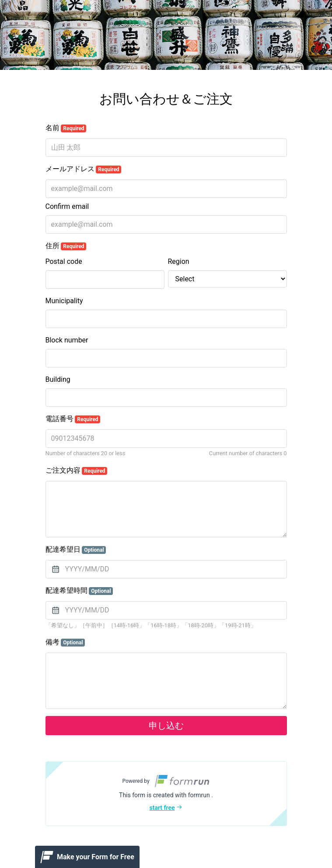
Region (179, 261)
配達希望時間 (79, 591)
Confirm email (67, 206)
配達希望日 (76, 550)
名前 (66, 128)
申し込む (166, 726)
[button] (166, 794)
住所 (66, 246)
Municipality (64, 301)
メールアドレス (84, 169)
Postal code (64, 261)
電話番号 (73, 419)
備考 (65, 642)
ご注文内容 (77, 470)
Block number (67, 340)
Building (58, 379)
